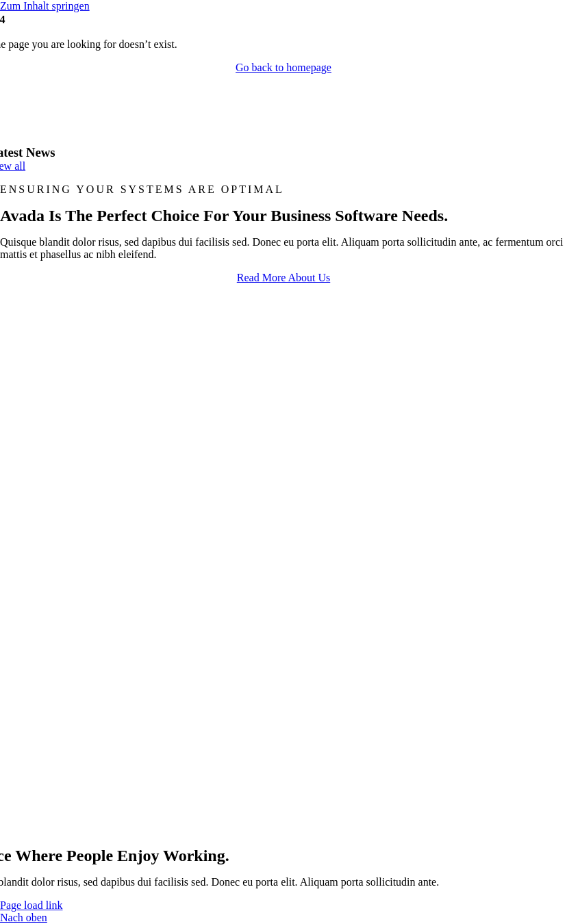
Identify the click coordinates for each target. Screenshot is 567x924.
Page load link (32, 905)
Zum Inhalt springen (45, 6)
